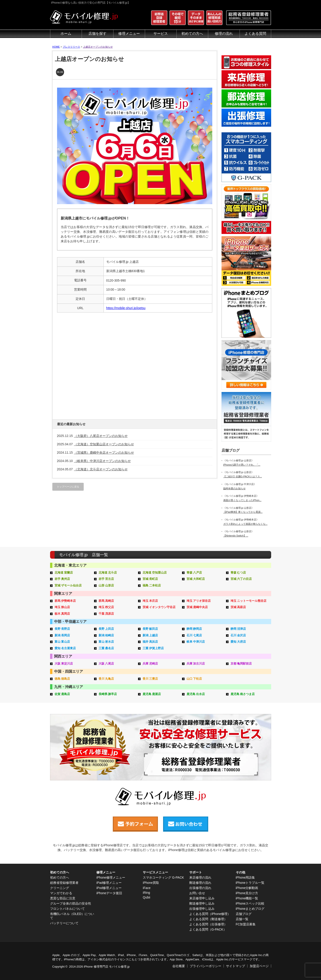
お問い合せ (197, 893)
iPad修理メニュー (109, 883)
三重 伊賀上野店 (153, 648)
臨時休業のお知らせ (234, 488)
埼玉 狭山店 (62, 607)
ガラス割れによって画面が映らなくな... (245, 524)
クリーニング (60, 888)
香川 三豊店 (150, 679)
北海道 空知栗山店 (155, 573)
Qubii (147, 897)
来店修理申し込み (202, 898)
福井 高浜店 (150, 642)
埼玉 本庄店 (150, 601)
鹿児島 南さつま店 (243, 694)
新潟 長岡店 (62, 635)
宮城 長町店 (150, 579)
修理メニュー (129, 34)
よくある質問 (255, 34)
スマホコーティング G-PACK (163, 877)
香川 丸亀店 (106, 679)
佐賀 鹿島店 (62, 694)
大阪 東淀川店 (64, 664)
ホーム (66, 34)
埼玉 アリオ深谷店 (199, 601)
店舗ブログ (244, 914)
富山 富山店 (62, 642)
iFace (147, 888)
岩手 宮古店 (106, 579)
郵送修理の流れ (200, 883)
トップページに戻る (68, 487)
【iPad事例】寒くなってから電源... (243, 512)
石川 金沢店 (238, 635)
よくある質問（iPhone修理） (210, 914)
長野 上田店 (106, 629)
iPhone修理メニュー (111, 877)
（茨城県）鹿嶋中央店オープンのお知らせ (104, 453)
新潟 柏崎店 (106, 635)
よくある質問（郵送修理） (208, 919)
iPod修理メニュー (109, 888)
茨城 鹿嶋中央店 (197, 607)
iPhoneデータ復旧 (109, 893)
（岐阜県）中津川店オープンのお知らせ (102, 461)
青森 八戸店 (194, 573)
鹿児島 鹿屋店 (152, 694)
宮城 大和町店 (196, 579)
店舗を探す (97, 34)
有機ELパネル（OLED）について (72, 916)
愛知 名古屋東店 (65, 648)
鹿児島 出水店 (196, 694)
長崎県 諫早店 (108, 694)
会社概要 (179, 966)
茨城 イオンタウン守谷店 (159, 607)
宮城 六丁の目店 (241, 579)
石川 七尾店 (194, 635)
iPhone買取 (151, 883)
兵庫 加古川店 (196, 664)
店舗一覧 (242, 919)
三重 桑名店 (106, 648)
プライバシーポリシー (206, 966)
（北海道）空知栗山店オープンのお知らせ (104, 444)
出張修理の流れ (200, 888)
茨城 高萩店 (238, 607)
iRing (146, 893)
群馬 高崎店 (106, 601)
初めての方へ (192, 34)
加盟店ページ (259, 966)
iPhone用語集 (245, 877)
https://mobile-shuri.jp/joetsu (126, 308)
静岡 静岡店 (194, 629)
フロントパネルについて (67, 909)
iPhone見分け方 (247, 893)
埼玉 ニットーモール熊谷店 (249, 601)
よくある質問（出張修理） (208, 924)
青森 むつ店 (238, 573)
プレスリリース (71, 47)
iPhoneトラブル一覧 (250, 883)
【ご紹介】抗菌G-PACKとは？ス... (243, 476)
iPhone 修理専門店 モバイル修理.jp (107, 967)
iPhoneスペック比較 (250, 903)
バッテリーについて (64, 923)
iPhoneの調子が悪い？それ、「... (242, 465)
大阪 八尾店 (106, 664)
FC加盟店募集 (246, 924)
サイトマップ (236, 966)
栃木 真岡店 (62, 614)
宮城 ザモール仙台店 (68, 585)
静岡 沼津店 (238, 629)
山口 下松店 (194, 679)
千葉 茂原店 (106, 614)
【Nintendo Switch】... (236, 536)
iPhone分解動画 (247, 888)
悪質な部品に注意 (63, 898)
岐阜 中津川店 (196, 642)
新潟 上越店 (150, 635)
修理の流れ (224, 34)
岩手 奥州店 (62, 579)
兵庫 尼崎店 (150, 664)
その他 (240, 872)
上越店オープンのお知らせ (98, 47)
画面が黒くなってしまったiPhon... (242, 500)
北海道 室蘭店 (64, 573)
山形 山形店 (106, 585)
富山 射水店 (106, 642)
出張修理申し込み (202, 909)
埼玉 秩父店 (106, 607)
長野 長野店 (62, 629)
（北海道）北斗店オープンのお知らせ (101, 469)
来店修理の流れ (200, 877)
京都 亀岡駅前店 (241, 664)
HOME (56, 47)
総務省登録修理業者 (64, 883)
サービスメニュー (155, 872)
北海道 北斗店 (108, 573)
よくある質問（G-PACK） (208, 929)
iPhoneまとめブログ (250, 909)
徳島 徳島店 (62, 679)
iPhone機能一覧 (247, 898)
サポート (196, 872)
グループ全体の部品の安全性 (71, 903)
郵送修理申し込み (202, 903)
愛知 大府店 (238, 642)
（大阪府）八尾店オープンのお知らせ (101, 436)
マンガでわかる (61, 893)
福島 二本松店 (152, 585)
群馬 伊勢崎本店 (65, 601)
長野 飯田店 (150, 629)
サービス (161, 34)
